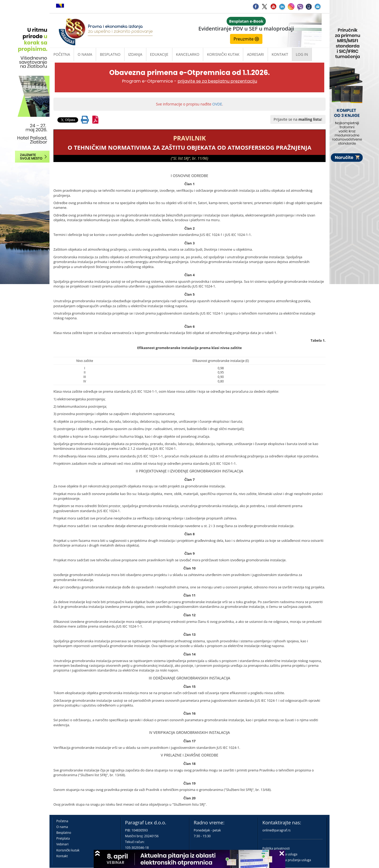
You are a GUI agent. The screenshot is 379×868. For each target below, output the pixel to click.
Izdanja (135, 54)
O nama (85, 54)
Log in (302, 54)
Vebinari (62, 844)
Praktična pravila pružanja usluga (287, 860)
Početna (62, 54)
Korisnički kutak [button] (223, 54)
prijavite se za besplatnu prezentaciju (217, 81)
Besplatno (110, 54)
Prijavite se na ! (298, 119)
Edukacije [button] (159, 54)
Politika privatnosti (276, 848)
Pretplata (63, 838)
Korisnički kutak (68, 850)
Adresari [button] (255, 54)
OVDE (217, 104)
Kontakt (62, 856)
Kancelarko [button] (188, 54)
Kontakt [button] (280, 54)
